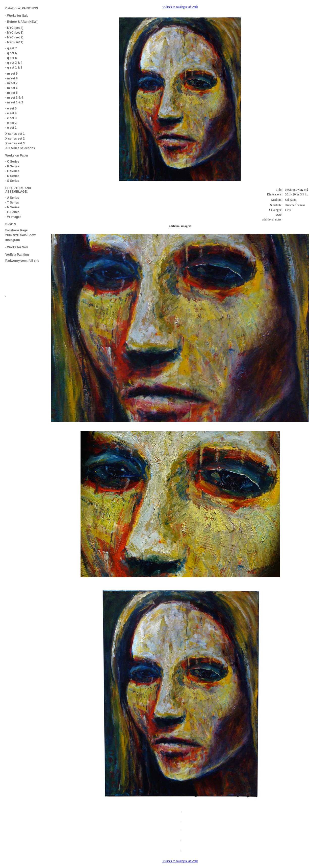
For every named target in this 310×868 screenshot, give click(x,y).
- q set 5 (11, 58)
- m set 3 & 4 (14, 98)
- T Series (12, 203)
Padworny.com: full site (22, 261)
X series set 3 (15, 143)
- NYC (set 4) (14, 28)
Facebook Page (16, 230)
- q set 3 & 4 (14, 63)
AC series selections (20, 148)
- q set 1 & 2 (14, 68)
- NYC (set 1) (14, 42)
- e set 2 (11, 123)
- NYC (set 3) (14, 33)
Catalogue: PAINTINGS (22, 8)
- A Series (12, 198)
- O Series (12, 212)
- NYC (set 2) (14, 37)
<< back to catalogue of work (180, 7)
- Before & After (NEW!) (22, 22)
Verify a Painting (17, 255)
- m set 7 (11, 83)
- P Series (12, 166)
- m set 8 (11, 78)
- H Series (12, 171)
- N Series (12, 207)
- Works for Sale (17, 16)
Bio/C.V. (11, 224)
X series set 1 (15, 134)
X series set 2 (15, 139)
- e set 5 (11, 108)
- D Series (12, 176)
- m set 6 (11, 88)
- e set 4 (11, 113)
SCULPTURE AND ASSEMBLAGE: (18, 190)
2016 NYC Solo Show (20, 235)
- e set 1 (11, 128)
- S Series (12, 181)
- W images (13, 217)
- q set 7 (11, 48)
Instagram (12, 240)
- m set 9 (11, 74)
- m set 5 (11, 93)
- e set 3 (11, 118)
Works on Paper (17, 155)
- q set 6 (11, 53)
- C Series (12, 162)
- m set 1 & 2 (14, 102)
